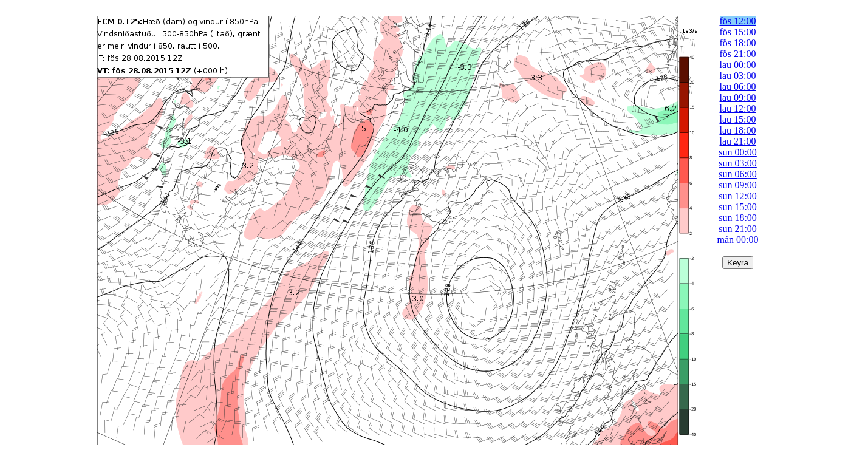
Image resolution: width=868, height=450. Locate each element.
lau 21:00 (738, 141)
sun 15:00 (738, 207)
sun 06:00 (738, 174)
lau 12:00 (738, 108)
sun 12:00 (738, 196)
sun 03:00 (738, 163)
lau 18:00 (738, 130)
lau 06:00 (738, 87)
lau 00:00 (738, 65)
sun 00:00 (738, 152)
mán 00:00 (738, 240)
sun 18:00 (738, 218)
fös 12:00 (738, 21)
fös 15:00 (738, 32)
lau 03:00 (738, 76)
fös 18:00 (738, 43)
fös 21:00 (738, 54)
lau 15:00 (738, 119)
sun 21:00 (738, 229)
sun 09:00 (738, 185)
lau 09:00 (738, 97)
